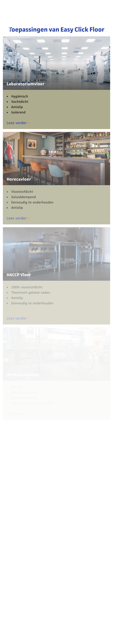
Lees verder (17, 123)
